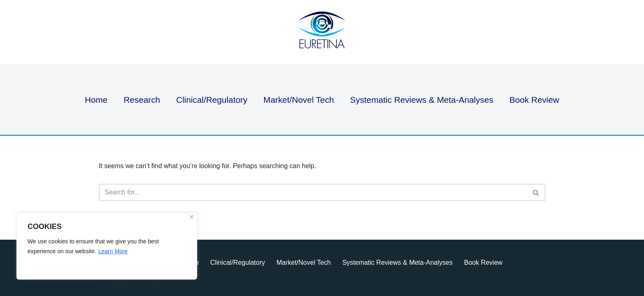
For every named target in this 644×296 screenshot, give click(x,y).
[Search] (313, 192)
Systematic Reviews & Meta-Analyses (422, 100)
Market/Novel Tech (299, 100)
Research (142, 100)
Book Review (534, 100)
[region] (107, 246)
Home (96, 100)
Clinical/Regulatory (212, 100)
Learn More (113, 251)
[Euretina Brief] (322, 32)
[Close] (192, 217)
